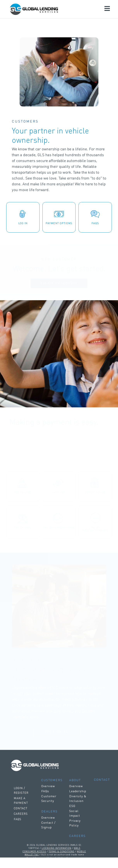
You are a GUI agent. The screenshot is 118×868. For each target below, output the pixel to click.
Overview (48, 786)
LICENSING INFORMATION (56, 848)
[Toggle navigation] (107, 9)
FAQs (45, 791)
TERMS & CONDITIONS (62, 851)
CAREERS (21, 814)
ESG (72, 806)
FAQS (18, 819)
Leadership (78, 791)
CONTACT (21, 808)
